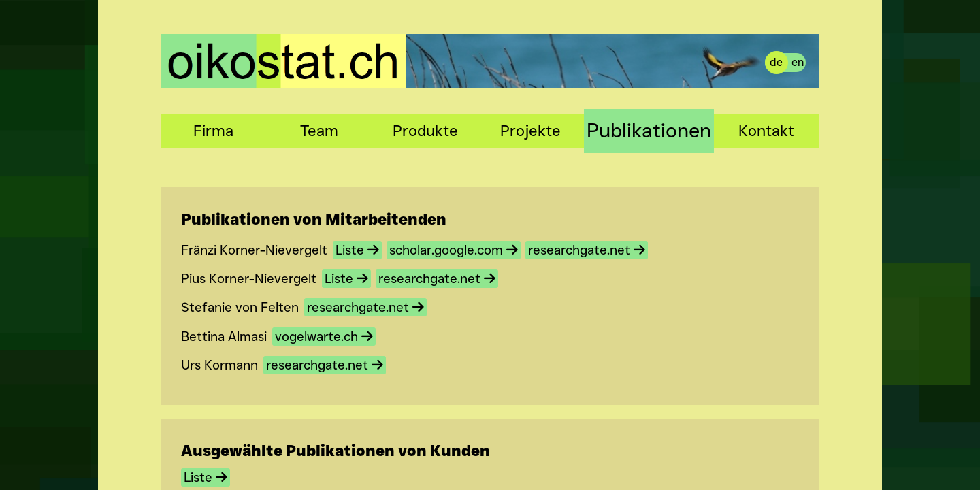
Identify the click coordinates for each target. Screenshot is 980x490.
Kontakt (766, 131)
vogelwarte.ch (324, 337)
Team (319, 131)
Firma (213, 131)
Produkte (425, 131)
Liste (357, 250)
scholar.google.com (454, 250)
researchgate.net (587, 250)
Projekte (530, 131)
